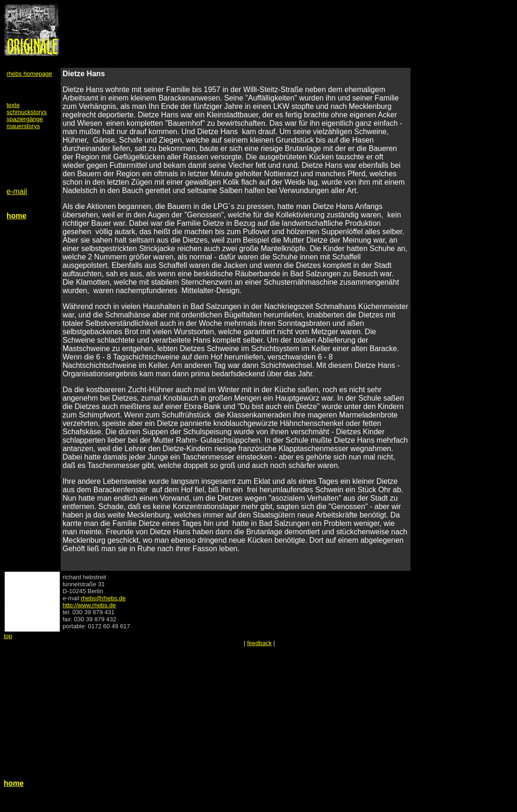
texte (13, 105)
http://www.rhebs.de (89, 605)
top (8, 636)
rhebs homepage (29, 74)
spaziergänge (25, 119)
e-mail (17, 191)
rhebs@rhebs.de (103, 598)
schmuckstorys (27, 112)
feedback (259, 643)
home (17, 216)
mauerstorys (23, 126)
